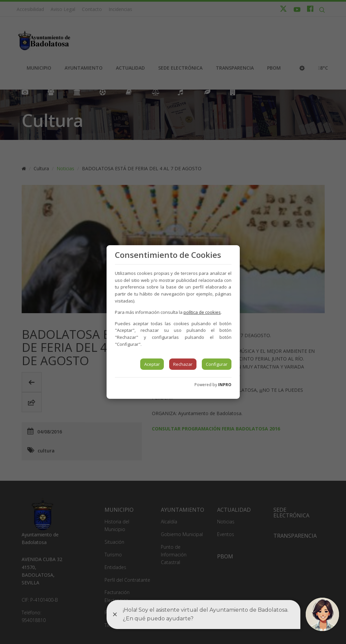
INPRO (225, 385)
